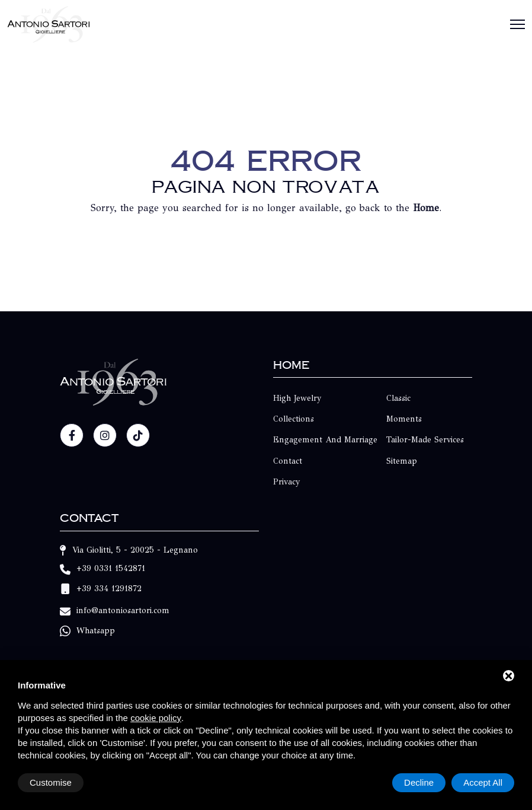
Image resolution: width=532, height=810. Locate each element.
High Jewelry (297, 398)
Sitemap (402, 461)
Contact (288, 461)
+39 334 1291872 (109, 589)
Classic (398, 398)
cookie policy (156, 718)
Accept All (483, 782)
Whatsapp (96, 631)
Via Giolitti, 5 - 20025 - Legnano (135, 550)
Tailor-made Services (425, 440)
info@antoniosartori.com (123, 610)
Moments (404, 419)
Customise (51, 782)
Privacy (287, 482)
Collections (294, 419)
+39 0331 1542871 (111, 568)
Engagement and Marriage (325, 440)
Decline (419, 782)
